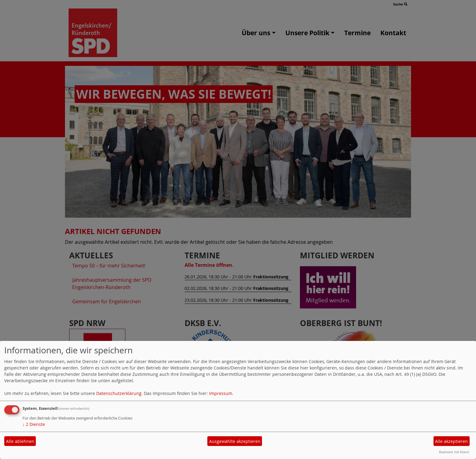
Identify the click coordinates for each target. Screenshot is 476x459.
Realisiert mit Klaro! (454, 452)
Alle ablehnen (20, 441)
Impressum (221, 393)
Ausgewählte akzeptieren (235, 441)
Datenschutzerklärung (119, 393)
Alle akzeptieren (451, 441)
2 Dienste (34, 424)
